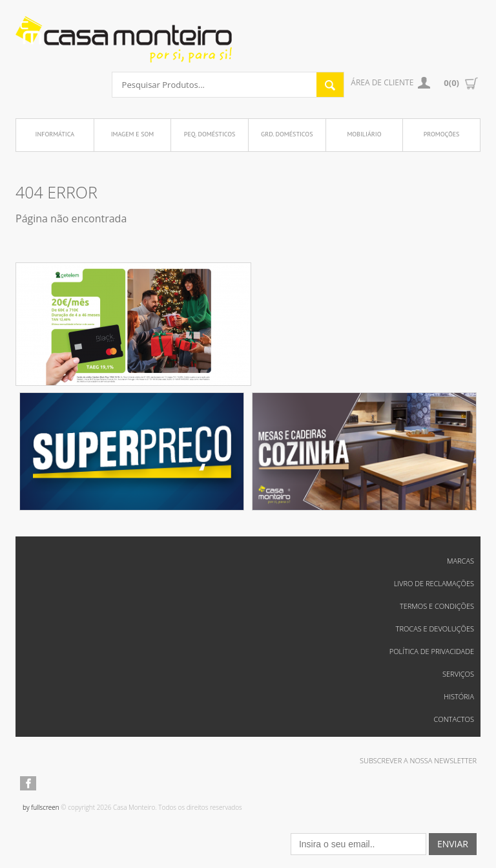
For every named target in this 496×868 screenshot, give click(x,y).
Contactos (454, 719)
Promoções (442, 134)
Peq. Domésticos (210, 134)
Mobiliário (364, 134)
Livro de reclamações (434, 583)
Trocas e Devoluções (435, 629)
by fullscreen (41, 807)
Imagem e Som (133, 134)
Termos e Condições (437, 606)
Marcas (460, 561)
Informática (55, 134)
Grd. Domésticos (287, 134)
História (459, 696)
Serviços (458, 674)
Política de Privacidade (432, 651)
